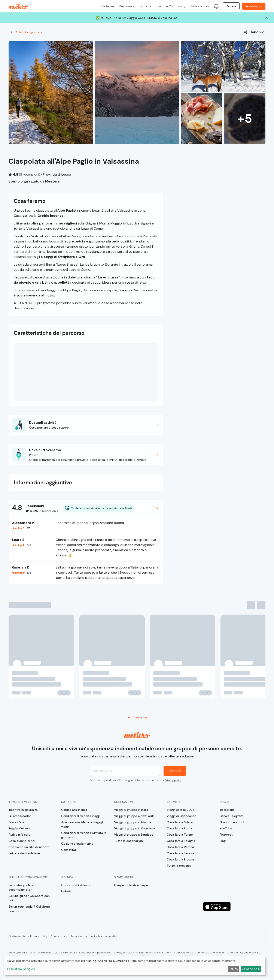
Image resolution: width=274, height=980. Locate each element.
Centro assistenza (74, 810)
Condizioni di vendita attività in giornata (84, 835)
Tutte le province (179, 866)
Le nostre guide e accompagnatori (21, 887)
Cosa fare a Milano (180, 822)
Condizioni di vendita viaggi (81, 816)
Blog (223, 841)
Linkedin (67, 891)
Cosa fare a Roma (179, 828)
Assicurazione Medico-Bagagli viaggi (82, 824)
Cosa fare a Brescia (180, 859)
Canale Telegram (231, 816)
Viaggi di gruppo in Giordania (135, 828)
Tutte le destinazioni (129, 841)
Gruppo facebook (232, 822)
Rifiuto (233, 969)
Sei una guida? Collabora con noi (29, 898)
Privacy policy (173, 780)
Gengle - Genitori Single (131, 885)
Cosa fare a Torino (180, 835)
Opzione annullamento (77, 844)
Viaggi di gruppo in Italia (131, 810)
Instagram (227, 810)
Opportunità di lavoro (77, 885)
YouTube (226, 828)
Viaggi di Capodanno (182, 816)
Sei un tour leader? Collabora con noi (29, 909)
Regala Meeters (19, 828)
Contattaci (69, 850)
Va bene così (251, 969)
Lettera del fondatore (24, 853)
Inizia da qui (254, 6)
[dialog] (135, 966)
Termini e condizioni (83, 936)
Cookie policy (59, 936)
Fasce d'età (17, 822)
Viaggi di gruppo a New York (134, 816)
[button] (86, 425)
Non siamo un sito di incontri (29, 847)
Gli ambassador (20, 816)
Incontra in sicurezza (23, 810)
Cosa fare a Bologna (181, 841)
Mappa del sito (107, 936)
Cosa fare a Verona (180, 847)
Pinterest (226, 835)
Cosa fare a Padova (181, 853)
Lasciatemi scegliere (22, 969)
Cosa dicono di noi (22, 841)
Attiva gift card (19, 835)
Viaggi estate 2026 (181, 810)
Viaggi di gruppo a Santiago (134, 835)
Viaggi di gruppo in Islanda (133, 822)
